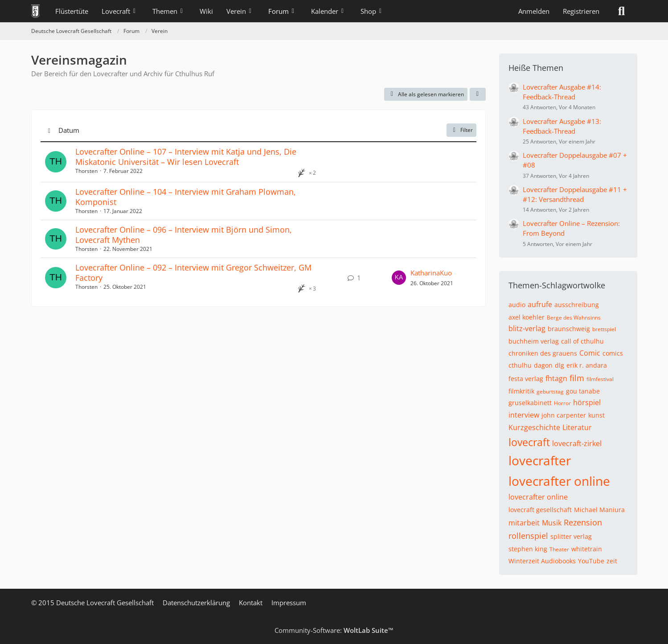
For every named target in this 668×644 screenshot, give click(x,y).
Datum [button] (69, 130)
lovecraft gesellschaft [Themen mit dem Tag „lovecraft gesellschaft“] (540, 510)
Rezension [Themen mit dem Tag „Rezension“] (583, 522)
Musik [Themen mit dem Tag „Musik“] (552, 523)
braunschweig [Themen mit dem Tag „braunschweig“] (569, 329)
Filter (461, 130)
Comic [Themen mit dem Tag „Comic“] (590, 353)
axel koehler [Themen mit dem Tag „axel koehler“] (527, 317)
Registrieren (581, 11)
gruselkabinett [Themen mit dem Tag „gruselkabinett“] (530, 403)
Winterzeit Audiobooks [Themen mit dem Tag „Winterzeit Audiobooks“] (542, 561)
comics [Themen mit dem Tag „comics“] (613, 353)
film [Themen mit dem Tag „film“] (577, 378)
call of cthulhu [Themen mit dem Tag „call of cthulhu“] (582, 341)
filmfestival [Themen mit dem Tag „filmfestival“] (600, 379)
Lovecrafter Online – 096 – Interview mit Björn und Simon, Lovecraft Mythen (184, 235)
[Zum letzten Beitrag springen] (399, 278)
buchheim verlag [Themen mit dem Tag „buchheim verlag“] (534, 341)
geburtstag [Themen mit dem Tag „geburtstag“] (550, 392)
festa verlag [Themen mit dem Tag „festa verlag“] (526, 379)
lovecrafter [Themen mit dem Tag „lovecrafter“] (540, 460)
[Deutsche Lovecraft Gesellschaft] (35, 11)
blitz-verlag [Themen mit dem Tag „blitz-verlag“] (527, 328)
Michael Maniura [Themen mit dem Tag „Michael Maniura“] (599, 510)
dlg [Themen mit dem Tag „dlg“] (559, 365)
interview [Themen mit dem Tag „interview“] (524, 415)
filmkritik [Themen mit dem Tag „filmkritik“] (521, 391)
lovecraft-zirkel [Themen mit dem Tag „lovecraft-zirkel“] (577, 443)
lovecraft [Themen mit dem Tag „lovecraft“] (529, 442)
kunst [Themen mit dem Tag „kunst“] (596, 415)
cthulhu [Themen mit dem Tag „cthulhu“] (520, 365)
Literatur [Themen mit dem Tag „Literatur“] (577, 427)
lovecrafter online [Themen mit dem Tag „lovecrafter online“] (559, 481)
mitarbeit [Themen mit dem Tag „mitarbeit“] (524, 523)
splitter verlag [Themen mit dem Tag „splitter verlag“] (571, 536)
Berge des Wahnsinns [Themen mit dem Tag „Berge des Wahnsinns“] (574, 318)
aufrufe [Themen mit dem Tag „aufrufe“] (540, 304)
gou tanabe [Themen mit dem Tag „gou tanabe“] (583, 391)
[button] (478, 94)
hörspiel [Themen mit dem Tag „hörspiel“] (587, 402)
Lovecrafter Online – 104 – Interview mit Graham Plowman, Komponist (186, 197)
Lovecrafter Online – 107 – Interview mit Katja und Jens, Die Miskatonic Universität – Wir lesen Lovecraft (186, 157)
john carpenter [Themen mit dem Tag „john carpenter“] (564, 415)
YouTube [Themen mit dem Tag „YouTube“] (591, 561)
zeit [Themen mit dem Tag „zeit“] (612, 561)
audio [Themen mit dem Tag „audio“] (517, 305)
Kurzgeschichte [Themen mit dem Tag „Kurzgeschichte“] (534, 427)
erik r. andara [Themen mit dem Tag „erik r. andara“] (587, 365)
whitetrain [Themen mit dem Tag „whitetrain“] (587, 549)
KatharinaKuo (431, 273)
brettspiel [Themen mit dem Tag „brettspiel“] (604, 329)
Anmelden (534, 11)
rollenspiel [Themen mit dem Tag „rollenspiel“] (528, 536)
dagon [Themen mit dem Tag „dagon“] (543, 365)
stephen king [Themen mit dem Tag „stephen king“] (528, 549)
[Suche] (622, 11)
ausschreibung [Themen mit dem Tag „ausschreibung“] (577, 305)
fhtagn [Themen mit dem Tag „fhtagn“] (556, 378)
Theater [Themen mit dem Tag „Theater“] (559, 549)
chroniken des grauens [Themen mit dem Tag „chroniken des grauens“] (543, 353)
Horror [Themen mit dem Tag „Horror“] (562, 403)
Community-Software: (334, 630)
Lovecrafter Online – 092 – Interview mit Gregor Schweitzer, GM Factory (193, 273)
